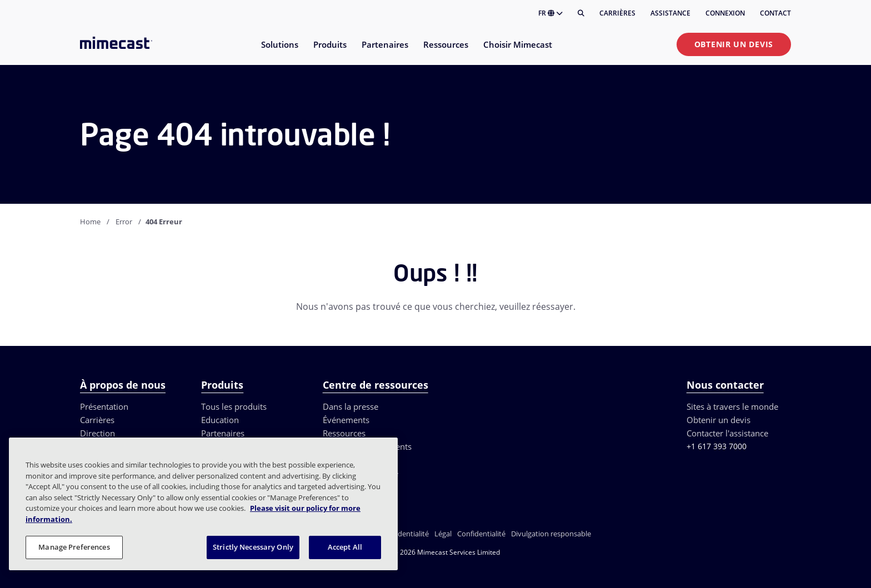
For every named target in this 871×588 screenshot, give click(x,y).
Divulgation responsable (551, 534)
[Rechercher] (581, 13)
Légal (443, 534)
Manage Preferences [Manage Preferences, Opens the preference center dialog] (74, 547)
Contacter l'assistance (727, 433)
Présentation (104, 406)
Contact (775, 13)
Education (220, 420)
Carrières (617, 13)
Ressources (344, 433)
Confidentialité (481, 534)
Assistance (670, 13)
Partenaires (223, 433)
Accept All (345, 547)
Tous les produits (234, 406)
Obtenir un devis (734, 44)
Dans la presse (351, 406)
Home (90, 222)
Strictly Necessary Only (253, 547)
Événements (346, 420)
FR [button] (550, 13)
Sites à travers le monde (732, 406)
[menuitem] (279, 51)
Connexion (725, 13)
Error (124, 222)
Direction (97, 433)
